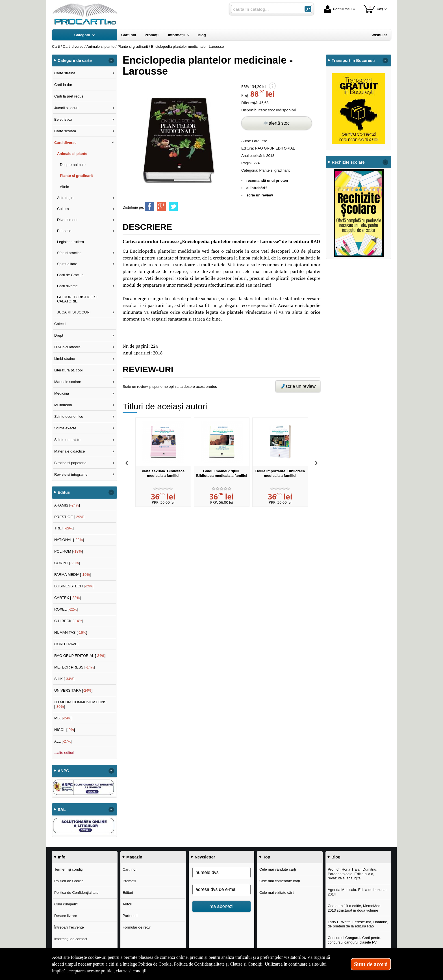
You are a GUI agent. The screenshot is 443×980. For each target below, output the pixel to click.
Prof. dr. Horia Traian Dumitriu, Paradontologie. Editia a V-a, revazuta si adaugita (353, 874)
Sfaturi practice (69, 253)
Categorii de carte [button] (75, 60)
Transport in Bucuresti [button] (353, 60)
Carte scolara (65, 131)
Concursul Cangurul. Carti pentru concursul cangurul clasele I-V (355, 940)
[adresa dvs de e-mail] (221, 890)
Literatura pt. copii (69, 370)
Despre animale (73, 165)
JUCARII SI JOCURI (74, 312)
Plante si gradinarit (275, 170)
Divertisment (67, 220)
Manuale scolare (68, 382)
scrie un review (260, 195)
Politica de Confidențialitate (76, 893)
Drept (59, 335)
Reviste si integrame (71, 474)
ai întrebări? (257, 188)
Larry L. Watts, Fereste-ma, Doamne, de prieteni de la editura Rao (358, 924)
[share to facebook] (149, 206)
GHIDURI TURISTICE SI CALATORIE (77, 299)
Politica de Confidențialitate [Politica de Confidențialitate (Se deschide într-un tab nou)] (199, 964)
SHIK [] (64, 679)
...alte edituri (64, 753)
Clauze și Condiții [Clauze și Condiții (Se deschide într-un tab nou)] (246, 964)
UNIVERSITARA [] (73, 690)
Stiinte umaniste (67, 440)
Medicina (62, 393)
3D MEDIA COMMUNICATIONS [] (80, 704)
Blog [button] (336, 857)
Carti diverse (65, 143)
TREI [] (64, 528)
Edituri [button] (64, 492)
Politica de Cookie (69, 881)
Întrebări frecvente (69, 927)
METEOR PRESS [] (75, 667)
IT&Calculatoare (67, 347)
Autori (127, 904)
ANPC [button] (63, 771)
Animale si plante (72, 154)
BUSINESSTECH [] (74, 586)
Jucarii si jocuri (66, 108)
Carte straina (65, 73)
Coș (373, 9)
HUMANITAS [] (71, 632)
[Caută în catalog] (308, 9)
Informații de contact (71, 939)
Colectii (60, 324)
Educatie (64, 231)
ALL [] (63, 741)
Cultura (63, 209)
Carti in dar (63, 85)
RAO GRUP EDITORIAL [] (80, 656)
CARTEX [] (68, 598)
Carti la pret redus (69, 96)
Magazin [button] (134, 857)
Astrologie (65, 198)
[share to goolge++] (161, 206)
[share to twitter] (173, 206)
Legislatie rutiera (70, 242)
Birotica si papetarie (70, 463)
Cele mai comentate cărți (280, 881)
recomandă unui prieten (267, 180)
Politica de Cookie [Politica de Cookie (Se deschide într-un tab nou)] (155, 964)
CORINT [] (67, 563)
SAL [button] (62, 810)
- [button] (111, 60)
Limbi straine (65, 359)
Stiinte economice (69, 417)
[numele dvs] (221, 873)
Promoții (129, 881)
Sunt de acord (371, 964)
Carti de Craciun (70, 275)
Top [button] (267, 857)
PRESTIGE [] (69, 517)
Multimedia (63, 405)
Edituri (128, 893)
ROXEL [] (66, 609)
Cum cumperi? (66, 904)
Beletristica (63, 119)
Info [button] (62, 857)
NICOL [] (65, 730)
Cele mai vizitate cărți (277, 893)
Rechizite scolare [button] (348, 162)
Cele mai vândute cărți (278, 869)
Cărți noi (129, 869)
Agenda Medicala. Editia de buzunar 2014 (357, 892)
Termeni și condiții (69, 869)
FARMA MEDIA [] (72, 575)
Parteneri (130, 916)
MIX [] (63, 718)
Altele (65, 187)
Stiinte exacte (65, 428)
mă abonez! (222, 906)
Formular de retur (137, 927)
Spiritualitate (67, 264)
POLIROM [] (69, 551)
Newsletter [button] (205, 857)
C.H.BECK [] (69, 621)
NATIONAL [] (69, 540)
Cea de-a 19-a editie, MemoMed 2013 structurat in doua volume (354, 908)
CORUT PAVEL (67, 644)
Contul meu (338, 9)
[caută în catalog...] (266, 9)
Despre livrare (66, 916)
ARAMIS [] (67, 505)
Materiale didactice (70, 451)
